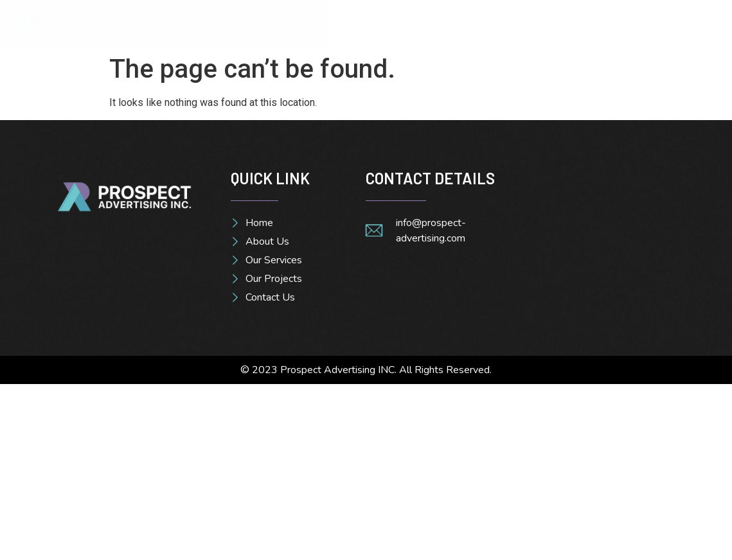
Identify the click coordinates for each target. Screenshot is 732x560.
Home (254, 24)
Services (387, 24)
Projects (454, 24)
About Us (317, 24)
